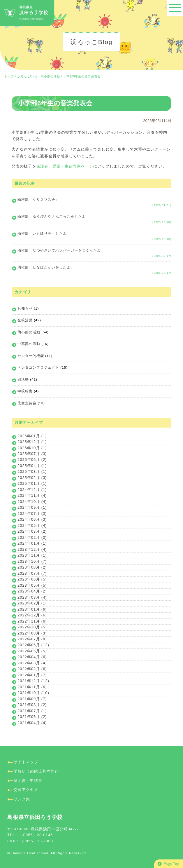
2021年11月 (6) (32, 687)
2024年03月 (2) (32, 531)
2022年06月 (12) (33, 645)
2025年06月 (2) (32, 460)
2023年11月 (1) (32, 555)
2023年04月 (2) (32, 591)
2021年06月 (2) (32, 717)
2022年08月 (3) (32, 633)
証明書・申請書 (28, 781)
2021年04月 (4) (32, 723)
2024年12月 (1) (32, 490)
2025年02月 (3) (32, 478)
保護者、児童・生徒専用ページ (65, 166)
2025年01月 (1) (32, 483)
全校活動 (25, 320)
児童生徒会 (27, 403)
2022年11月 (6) (32, 621)
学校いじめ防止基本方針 (36, 771)
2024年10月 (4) (32, 502)
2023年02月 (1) (32, 603)
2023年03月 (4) (32, 597)
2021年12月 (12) (33, 681)
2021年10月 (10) (33, 693)
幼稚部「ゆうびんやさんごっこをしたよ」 (53, 216)
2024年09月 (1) (32, 507)
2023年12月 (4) (32, 549)
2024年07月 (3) (32, 514)
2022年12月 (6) (32, 615)
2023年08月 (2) (32, 567)
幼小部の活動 (29, 332)
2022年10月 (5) (32, 627)
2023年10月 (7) (32, 561)
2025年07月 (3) (32, 454)
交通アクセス (26, 790)
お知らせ (25, 308)
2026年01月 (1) (32, 436)
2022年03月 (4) (32, 663)
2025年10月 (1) (32, 448)
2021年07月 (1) (32, 711)
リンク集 (22, 799)
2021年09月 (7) (32, 699)
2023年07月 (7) (32, 573)
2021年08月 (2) (32, 705)
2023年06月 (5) (32, 579)
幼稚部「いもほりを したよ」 (44, 233)
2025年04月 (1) (32, 466)
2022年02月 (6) (32, 669)
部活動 (23, 379)
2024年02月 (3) (32, 537)
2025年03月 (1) (32, 472)
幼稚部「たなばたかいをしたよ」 (46, 267)
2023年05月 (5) (32, 585)
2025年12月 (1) (32, 442)
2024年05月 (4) (32, 525)
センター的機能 (31, 356)
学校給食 (25, 391)
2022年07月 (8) (32, 639)
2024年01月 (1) (32, 543)
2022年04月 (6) (32, 657)
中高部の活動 (29, 344)
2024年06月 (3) (32, 519)
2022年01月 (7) (32, 675)
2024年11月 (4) (32, 495)
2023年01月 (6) (32, 609)
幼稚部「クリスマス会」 (38, 199)
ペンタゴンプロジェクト (38, 367)
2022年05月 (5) (32, 651)
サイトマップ (26, 762)
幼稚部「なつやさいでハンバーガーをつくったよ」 (61, 250)
